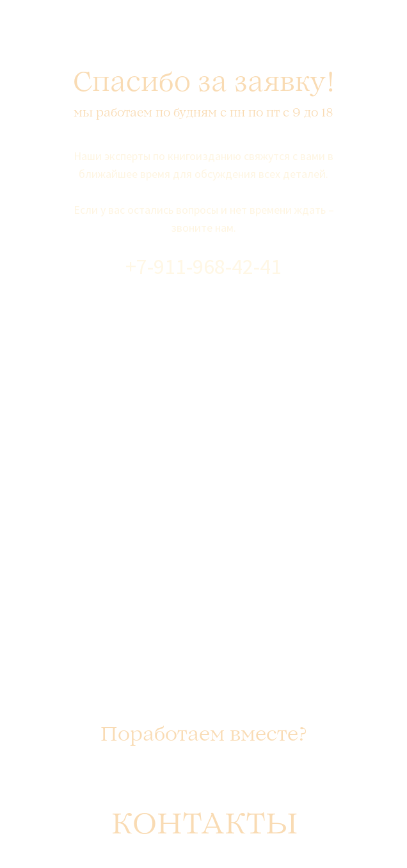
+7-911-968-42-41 (203, 266)
